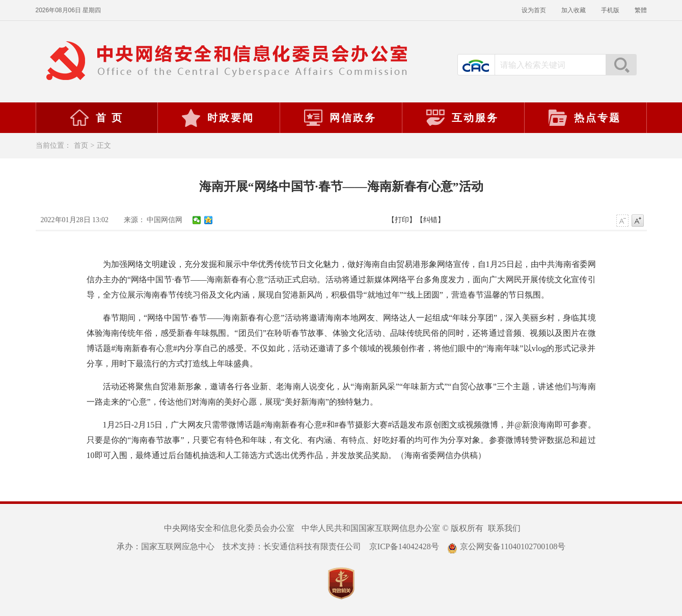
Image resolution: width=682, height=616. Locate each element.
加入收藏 (574, 10)
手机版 (610, 10)
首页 (81, 145)
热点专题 (584, 118)
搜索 (621, 65)
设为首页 (534, 10)
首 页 (96, 118)
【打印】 (402, 220)
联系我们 (504, 528)
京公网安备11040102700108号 (506, 546)
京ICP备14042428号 (404, 546)
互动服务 (462, 118)
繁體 (641, 10)
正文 (104, 145)
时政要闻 (217, 118)
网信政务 (340, 118)
